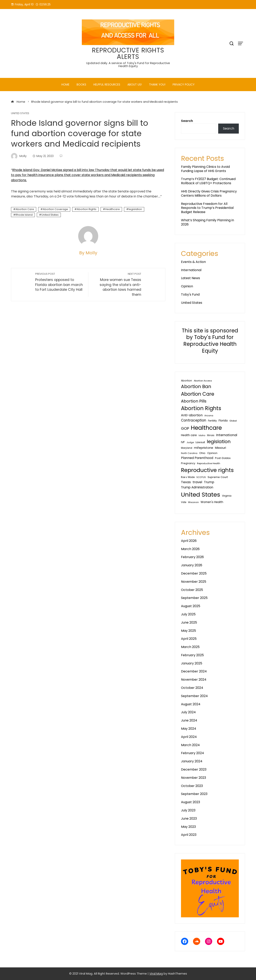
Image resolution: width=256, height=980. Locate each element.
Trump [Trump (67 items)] (209, 482)
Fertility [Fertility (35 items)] (212, 421)
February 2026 (192, 557)
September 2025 (194, 598)
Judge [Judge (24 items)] (190, 442)
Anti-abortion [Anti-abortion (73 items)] (192, 415)
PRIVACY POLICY (184, 85)
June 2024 (189, 720)
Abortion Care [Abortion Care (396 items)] (198, 394)
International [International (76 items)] (227, 435)
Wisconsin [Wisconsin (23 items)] (193, 502)
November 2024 (194, 680)
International (191, 270)
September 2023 (194, 794)
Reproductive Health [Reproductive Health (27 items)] (209, 463)
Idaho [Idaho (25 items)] (202, 435)
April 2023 (189, 835)
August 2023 (190, 802)
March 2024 (190, 745)
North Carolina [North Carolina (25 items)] (189, 453)
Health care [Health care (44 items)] (189, 435)
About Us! (135, 85)
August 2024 (191, 704)
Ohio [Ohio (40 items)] (202, 453)
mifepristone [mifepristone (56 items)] (204, 448)
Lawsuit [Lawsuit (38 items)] (200, 442)
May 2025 (188, 631)
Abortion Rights (87, 209)
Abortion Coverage (55, 209)
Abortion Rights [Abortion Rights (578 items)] (201, 408)
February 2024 (192, 753)
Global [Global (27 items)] (233, 421)
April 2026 (189, 541)
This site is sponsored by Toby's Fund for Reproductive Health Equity (210, 341)
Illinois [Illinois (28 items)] (211, 435)
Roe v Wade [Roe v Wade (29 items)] (188, 477)
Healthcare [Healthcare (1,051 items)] (206, 428)
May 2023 (188, 827)
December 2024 (194, 671)
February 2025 (192, 655)
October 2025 (192, 590)
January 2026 (192, 565)
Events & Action (193, 262)
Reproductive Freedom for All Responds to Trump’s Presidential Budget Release (207, 208)
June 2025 (189, 622)
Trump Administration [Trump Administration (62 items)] (197, 487)
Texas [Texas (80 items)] (186, 482)
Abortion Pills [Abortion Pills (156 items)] (194, 401)
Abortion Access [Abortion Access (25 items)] (203, 381)
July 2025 (188, 614)
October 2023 (192, 786)
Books (81, 85)
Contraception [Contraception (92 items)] (194, 420)
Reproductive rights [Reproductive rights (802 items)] (207, 470)
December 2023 (194, 769)
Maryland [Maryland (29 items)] (187, 448)
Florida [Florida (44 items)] (223, 421)
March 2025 (190, 647)
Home (65, 85)
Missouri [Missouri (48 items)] (220, 448)
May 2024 (189, 729)
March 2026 (190, 549)
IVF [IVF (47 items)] (183, 442)
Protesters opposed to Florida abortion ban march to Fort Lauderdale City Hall (60, 282)
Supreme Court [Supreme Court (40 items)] (218, 477)
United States (20, 113)
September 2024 (194, 696)
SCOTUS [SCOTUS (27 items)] (201, 477)
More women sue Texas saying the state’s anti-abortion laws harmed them (117, 285)
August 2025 (191, 606)
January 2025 (192, 663)
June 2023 (189, 819)
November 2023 (193, 778)
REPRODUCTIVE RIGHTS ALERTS (128, 53)
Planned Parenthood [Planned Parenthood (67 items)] (197, 458)
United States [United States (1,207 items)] (201, 495)
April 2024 (189, 737)
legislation (135, 209)
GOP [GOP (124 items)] (185, 428)
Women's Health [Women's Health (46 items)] (212, 502)
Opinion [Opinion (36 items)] (212, 453)
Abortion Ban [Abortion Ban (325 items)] (196, 386)
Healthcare (112, 209)
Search (187, 121)
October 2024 (192, 688)
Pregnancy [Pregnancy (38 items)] (188, 463)
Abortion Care (25, 209)
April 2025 (189, 639)
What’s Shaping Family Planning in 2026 (207, 222)
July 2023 (188, 810)
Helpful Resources (107, 85)
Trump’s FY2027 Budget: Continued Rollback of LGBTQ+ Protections (208, 181)
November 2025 (194, 582)
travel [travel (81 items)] (197, 482)
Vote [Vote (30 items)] (184, 502)
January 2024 (192, 761)
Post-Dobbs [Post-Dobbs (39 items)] (223, 458)
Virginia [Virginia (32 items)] (227, 496)
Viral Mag (156, 974)
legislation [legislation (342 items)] (219, 441)
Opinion (187, 286)
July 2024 (188, 712)
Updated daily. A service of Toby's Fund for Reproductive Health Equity (128, 64)
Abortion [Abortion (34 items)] (186, 381)
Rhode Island (24, 215)
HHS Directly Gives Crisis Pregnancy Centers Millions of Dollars (209, 193)
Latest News (190, 278)
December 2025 (194, 573)
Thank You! (157, 85)
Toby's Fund (190, 294)
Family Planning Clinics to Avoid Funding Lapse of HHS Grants (205, 169)
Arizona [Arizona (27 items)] (209, 416)
